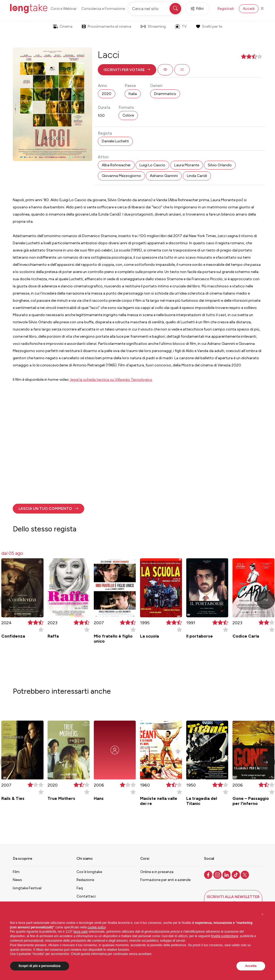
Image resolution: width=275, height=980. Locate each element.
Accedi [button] (249, 9)
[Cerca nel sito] (155, 9)
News (17, 880)
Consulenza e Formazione (103, 9)
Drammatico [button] (165, 94)
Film (16, 872)
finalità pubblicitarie (225, 936)
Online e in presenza (157, 872)
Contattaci (86, 896)
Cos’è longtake (89, 872)
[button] (127, 70)
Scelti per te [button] (209, 26)
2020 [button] (107, 94)
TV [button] (181, 26)
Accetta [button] (251, 966)
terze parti (80, 932)
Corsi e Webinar (64, 9)
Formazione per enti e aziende (165, 880)
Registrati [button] (226, 9)
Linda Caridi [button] (197, 176)
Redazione (85, 880)
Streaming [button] (153, 26)
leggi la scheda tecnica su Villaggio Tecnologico (111, 380)
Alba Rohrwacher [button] (116, 165)
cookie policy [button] (97, 927)
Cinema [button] (63, 26)
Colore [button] (128, 115)
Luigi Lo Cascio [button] (152, 165)
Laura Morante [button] (187, 165)
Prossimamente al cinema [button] (107, 26)
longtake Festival (27, 888)
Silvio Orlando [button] (220, 165)
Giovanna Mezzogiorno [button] (121, 176)
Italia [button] (133, 94)
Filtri (197, 9)
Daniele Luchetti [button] (115, 141)
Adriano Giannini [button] (164, 176)
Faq (80, 888)
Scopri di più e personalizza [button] (40, 966)
